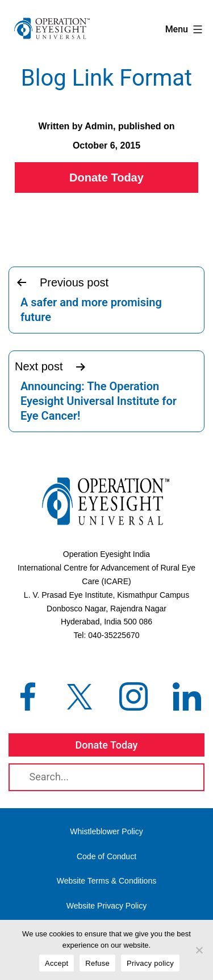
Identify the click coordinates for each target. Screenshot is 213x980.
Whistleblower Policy (106, 831)
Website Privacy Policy (106, 906)
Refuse (97, 963)
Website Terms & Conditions (106, 881)
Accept (57, 963)
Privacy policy (150, 963)
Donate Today (106, 178)
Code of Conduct (106, 856)
